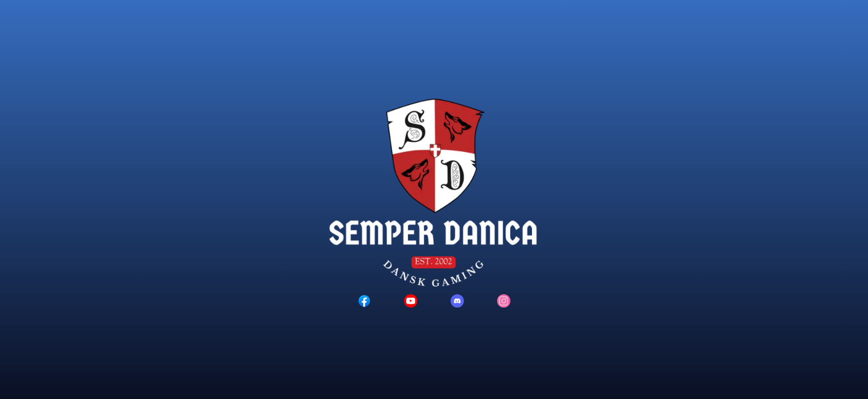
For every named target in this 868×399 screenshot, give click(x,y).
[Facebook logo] (364, 301)
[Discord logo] (457, 301)
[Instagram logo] (504, 301)
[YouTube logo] (411, 301)
